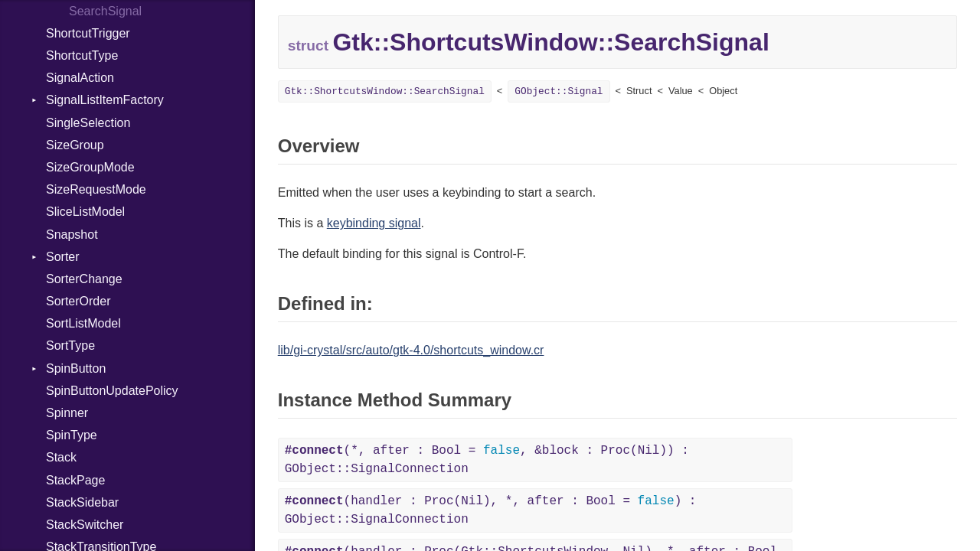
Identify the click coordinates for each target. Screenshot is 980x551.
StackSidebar (82, 502)
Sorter (63, 257)
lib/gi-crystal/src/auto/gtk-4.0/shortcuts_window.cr (411, 350)
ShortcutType (82, 55)
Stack (61, 457)
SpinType (72, 435)
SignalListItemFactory (105, 100)
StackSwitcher (85, 525)
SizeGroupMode (90, 167)
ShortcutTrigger (88, 33)
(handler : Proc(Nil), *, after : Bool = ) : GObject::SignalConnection (491, 510)
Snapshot (72, 235)
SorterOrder (78, 301)
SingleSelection (88, 123)
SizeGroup (75, 145)
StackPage (75, 480)
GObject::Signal (559, 91)
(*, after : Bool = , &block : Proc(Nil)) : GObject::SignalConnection (487, 460)
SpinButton (76, 368)
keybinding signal (374, 223)
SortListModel (83, 323)
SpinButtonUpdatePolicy (112, 391)
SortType (70, 346)
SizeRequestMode (96, 189)
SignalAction (80, 78)
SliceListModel (85, 212)
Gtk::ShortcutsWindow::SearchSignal (385, 91)
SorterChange (84, 279)
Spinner (67, 413)
